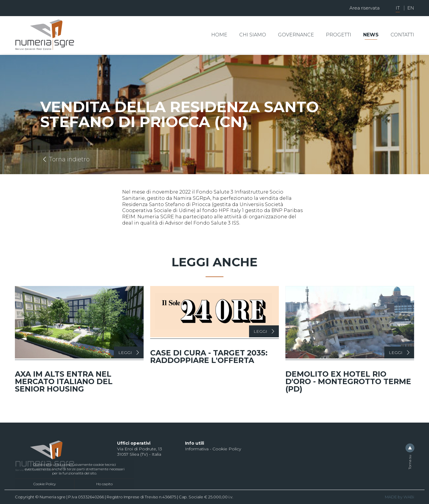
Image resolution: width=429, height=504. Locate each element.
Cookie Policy (45, 484)
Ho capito (104, 484)
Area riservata (365, 8)
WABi (409, 497)
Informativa (197, 449)
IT (398, 8)
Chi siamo (253, 35)
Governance (296, 35)
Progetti (339, 35)
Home (219, 35)
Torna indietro (65, 159)
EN (411, 8)
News (371, 35)
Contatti (402, 35)
